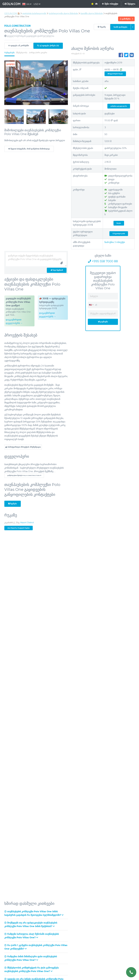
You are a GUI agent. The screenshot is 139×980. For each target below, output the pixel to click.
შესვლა (130, 4)
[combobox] (91, 305)
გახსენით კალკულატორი (119, 106)
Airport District (27, 523)
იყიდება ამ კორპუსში (19, 46)
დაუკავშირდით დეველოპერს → (14, 321)
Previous (6, 117)
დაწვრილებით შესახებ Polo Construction (24, 475)
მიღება (119, 223)
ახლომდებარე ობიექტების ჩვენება (19, 528)
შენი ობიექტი (110, 4)
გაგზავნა (103, 322)
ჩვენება (13, 504)
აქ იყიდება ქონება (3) (48, 46)
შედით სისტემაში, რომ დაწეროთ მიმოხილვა (29, 149)
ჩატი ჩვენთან (57, 270)
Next (67, 117)
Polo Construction (17, 26)
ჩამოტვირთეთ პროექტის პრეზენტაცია (23, 447)
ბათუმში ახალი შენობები (92, 13)
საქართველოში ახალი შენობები (63, 13)
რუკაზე (102, 27)
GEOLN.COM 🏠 (12, 13)
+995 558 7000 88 (103, 261)
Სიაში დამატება (120, 27)
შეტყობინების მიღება (115, 74)
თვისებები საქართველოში (34, 13)
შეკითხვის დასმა (119, 234)
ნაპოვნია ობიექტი (115, 242)
